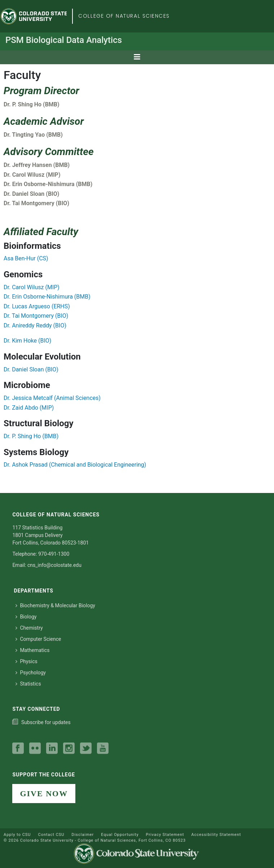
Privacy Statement (165, 835)
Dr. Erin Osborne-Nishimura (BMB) (47, 297)
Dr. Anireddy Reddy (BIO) (35, 325)
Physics (26, 661)
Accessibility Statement (216, 835)
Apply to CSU (17, 835)
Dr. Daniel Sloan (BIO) (31, 369)
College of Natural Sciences (124, 16)
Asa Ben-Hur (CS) (26, 258)
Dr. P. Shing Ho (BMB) (31, 436)
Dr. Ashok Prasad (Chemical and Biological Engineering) (75, 465)
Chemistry (29, 628)
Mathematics (32, 650)
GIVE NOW (44, 794)
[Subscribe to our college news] (41, 722)
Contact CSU (51, 835)
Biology (26, 617)
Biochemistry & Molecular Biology (55, 605)
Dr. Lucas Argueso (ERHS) (37, 306)
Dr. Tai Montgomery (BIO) (36, 316)
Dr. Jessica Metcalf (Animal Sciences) (52, 398)
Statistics (28, 684)
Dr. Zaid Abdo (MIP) (29, 408)
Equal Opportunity (120, 835)
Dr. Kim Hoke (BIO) (27, 341)
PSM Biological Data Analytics (64, 40)
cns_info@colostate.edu (54, 565)
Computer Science (38, 639)
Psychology (31, 673)
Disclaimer (83, 835)
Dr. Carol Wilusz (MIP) (32, 287)
